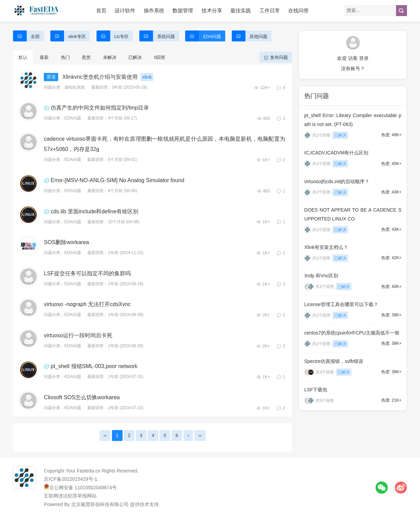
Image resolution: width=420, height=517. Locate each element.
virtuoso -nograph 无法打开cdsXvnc (87, 304)
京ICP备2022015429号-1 (71, 479)
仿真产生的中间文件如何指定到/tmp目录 (100, 108)
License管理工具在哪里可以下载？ (341, 304)
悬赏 (86, 57)
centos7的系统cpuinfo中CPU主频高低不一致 (352, 333)
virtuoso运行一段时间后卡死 (78, 335)
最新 (44, 57)
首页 (101, 10)
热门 (65, 57)
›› (200, 435)
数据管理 (183, 10)
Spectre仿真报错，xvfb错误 (334, 361)
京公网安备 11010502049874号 (83, 488)
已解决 (135, 57)
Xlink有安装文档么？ (326, 247)
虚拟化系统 (75, 87)
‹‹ (105, 435)
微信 (382, 488)
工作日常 (270, 10)
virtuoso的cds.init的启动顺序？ (337, 181)
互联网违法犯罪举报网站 (70, 496)
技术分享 (212, 10)
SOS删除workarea (66, 242)
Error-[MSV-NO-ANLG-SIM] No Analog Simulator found (117, 180)
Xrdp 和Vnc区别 (321, 276)
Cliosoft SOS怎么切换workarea (82, 397)
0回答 (160, 57)
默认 (23, 57)
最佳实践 (241, 10)
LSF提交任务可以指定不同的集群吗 (87, 273)
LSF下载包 (316, 390)
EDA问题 (73, 118)
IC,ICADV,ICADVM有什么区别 (336, 153)
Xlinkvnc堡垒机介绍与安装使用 (100, 77)
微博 (401, 488)
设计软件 (125, 10)
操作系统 (154, 10)
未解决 (110, 57)
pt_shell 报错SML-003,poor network (94, 366)
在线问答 (298, 10)
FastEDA (37, 10)
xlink (147, 77)
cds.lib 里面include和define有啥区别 (94, 211)
